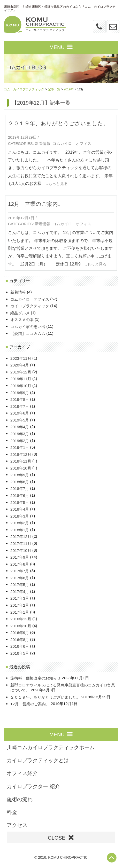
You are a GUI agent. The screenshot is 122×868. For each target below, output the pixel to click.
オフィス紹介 (22, 773)
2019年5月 (20, 420)
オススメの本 (22, 320)
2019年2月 (20, 441)
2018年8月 (20, 482)
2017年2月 (20, 605)
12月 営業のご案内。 (36, 204)
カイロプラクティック (30, 306)
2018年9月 (20, 475)
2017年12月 (21, 537)
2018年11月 (21, 461)
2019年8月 (20, 400)
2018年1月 (20, 530)
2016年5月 (20, 653)
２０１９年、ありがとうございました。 (58, 123)
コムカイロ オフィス (72, 144)
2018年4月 (20, 509)
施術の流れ (20, 799)
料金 (12, 812)
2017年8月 (20, 564)
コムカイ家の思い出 (28, 327)
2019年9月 (20, 393)
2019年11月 (21, 379)
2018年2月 (20, 523)
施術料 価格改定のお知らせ (36, 678)
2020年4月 (20, 365)
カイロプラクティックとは (38, 760)
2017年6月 (20, 578)
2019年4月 (20, 427)
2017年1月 (20, 612)
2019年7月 (20, 406)
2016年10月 (21, 626)
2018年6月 (20, 495)
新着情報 (43, 144)
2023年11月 (21, 358)
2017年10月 (21, 550)
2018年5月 (20, 502)
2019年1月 (20, 447)
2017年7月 (20, 571)
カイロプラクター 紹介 (33, 786)
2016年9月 (20, 633)
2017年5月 (20, 585)
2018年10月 (21, 468)
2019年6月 (20, 413)
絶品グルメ (20, 313)
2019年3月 (20, 434)
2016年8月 (20, 640)
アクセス (17, 825)
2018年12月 (21, 454)
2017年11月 (21, 544)
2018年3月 (20, 516)
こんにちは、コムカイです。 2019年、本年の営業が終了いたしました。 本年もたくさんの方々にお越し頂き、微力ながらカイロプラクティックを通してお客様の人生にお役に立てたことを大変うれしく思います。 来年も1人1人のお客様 (60, 168)
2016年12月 (21, 619)
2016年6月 (20, 647)
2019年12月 (21, 372)
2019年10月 (21, 386)
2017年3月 (20, 599)
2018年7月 (20, 489)
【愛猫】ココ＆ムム (28, 334)
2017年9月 (20, 557)
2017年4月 (20, 592)
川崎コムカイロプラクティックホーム (51, 747)
